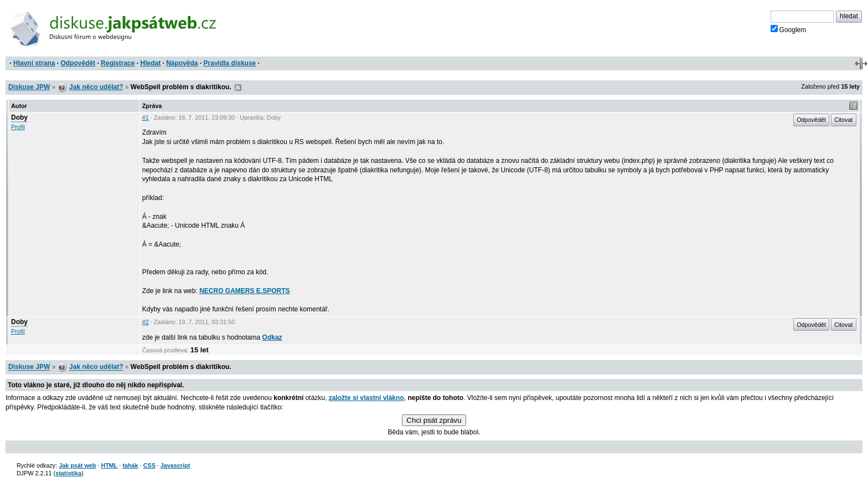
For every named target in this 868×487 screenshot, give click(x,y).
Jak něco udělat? (96, 87)
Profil (18, 127)
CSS (149, 465)
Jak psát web (77, 465)
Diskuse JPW (29, 87)
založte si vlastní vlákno (366, 398)
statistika (68, 473)
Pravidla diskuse (230, 63)
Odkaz (272, 337)
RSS (238, 88)
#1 (146, 117)
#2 (146, 322)
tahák (130, 465)
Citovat (844, 120)
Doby (19, 117)
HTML (109, 465)
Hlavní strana (34, 63)
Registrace (118, 63)
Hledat (150, 63)
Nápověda (182, 63)
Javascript (175, 465)
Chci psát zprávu (434, 420)
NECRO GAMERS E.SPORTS (244, 291)
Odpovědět (78, 63)
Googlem (789, 29)
